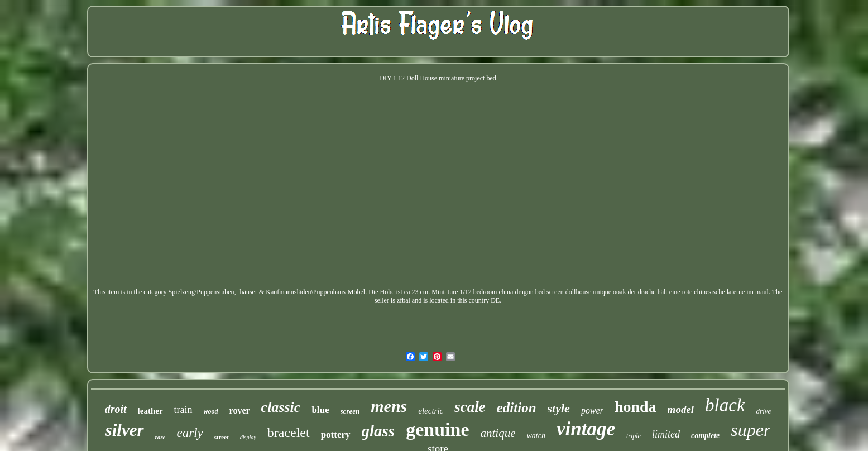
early (190, 433)
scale (470, 407)
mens (389, 406)
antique (498, 433)
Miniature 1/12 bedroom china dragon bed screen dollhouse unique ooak (529, 292)
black (725, 405)
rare (160, 437)
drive (764, 411)
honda (636, 407)
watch (536, 436)
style (559, 408)
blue (320, 410)
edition (517, 408)
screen (350, 411)
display (248, 437)
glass (378, 431)
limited (666, 434)
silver (125, 430)
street (222, 437)
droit (116, 409)
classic (281, 407)
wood (211, 411)
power (592, 411)
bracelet (289, 433)
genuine (437, 430)
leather (150, 411)
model (681, 409)
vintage (586, 429)
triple (634, 436)
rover (240, 411)
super (750, 430)
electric (431, 411)
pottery (336, 435)
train (183, 410)
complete (705, 436)
